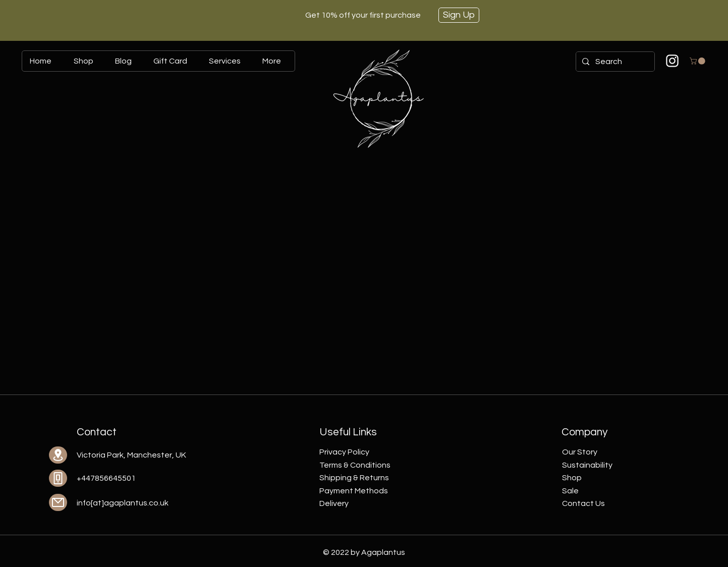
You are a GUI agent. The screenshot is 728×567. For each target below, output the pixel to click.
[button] (698, 61)
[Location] (58, 455)
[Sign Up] (459, 15)
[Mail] (58, 502)
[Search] (614, 62)
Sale (570, 491)
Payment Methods (354, 491)
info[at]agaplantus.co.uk (123, 503)
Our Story (580, 452)
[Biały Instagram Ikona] (672, 61)
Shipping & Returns (354, 478)
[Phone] (58, 478)
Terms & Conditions (355, 465)
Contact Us (583, 503)
